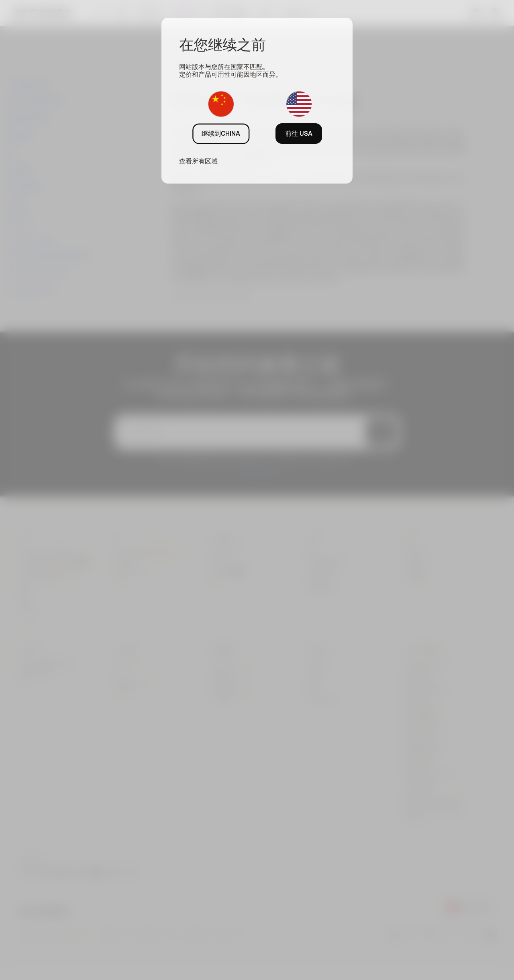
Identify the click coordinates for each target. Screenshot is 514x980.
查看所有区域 (198, 161)
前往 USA (299, 133)
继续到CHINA (221, 133)
